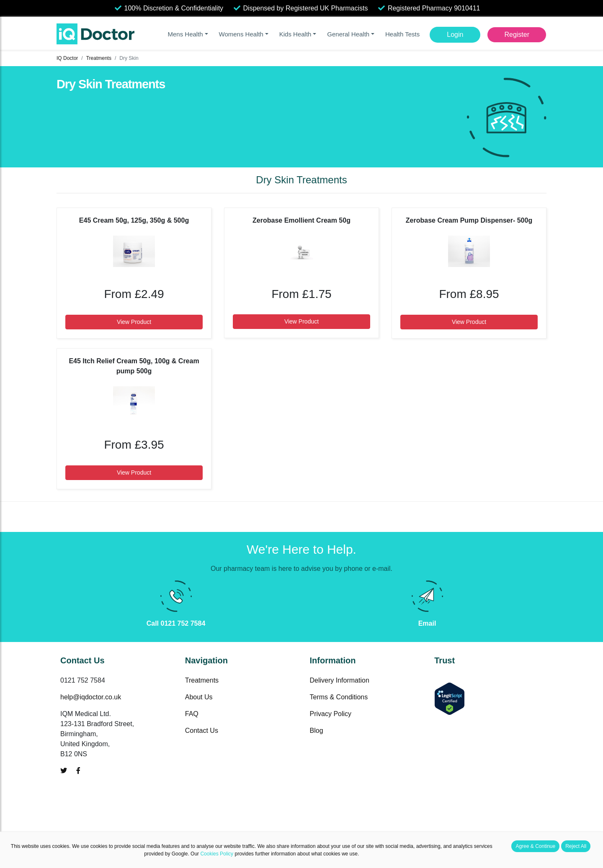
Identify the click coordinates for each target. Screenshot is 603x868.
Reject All (576, 846)
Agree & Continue (535, 846)
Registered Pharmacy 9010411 (434, 8)
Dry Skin (129, 58)
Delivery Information (340, 680)
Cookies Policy (217, 854)
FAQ (192, 714)
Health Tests (402, 34)
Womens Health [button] (241, 34)
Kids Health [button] (295, 34)
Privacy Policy (331, 714)
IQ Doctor (67, 58)
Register (517, 35)
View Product (134, 322)
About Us (199, 697)
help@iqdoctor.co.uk (91, 697)
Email (427, 623)
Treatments (99, 58)
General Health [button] (348, 34)
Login (455, 35)
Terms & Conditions (339, 697)
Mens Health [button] (185, 34)
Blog (317, 731)
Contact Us (202, 731)
